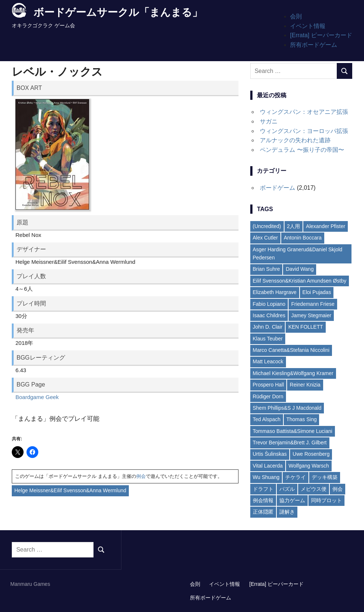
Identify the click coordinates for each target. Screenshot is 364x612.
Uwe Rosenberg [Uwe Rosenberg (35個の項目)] (311, 454)
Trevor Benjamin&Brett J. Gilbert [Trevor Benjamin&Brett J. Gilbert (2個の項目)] (290, 443)
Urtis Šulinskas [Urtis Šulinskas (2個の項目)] (270, 454)
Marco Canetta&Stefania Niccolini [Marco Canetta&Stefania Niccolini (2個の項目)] (291, 350)
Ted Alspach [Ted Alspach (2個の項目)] (267, 419)
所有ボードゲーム (314, 45)
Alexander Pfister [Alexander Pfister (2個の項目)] (326, 226)
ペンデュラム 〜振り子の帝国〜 (302, 150)
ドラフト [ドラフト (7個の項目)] (263, 489)
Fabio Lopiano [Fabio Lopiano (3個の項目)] (269, 304)
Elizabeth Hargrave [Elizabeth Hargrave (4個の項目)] (275, 292)
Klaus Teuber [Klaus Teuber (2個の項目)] (268, 339)
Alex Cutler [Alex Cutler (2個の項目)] (265, 238)
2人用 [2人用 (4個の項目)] (294, 226)
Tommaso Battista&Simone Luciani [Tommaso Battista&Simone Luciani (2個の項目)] (293, 431)
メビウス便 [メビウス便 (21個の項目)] (314, 489)
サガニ (269, 121)
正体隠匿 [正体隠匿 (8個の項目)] (263, 512)
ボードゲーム (278, 188)
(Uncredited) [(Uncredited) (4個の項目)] (267, 226)
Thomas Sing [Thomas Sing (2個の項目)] (301, 419)
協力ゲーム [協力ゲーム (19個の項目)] (292, 500)
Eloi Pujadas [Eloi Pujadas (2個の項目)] (317, 292)
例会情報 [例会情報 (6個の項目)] (263, 500)
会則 (296, 16)
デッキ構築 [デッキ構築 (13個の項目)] (325, 477)
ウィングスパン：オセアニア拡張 (304, 112)
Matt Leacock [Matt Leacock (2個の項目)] (268, 361)
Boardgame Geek (37, 397)
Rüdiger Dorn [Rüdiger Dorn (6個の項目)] (268, 396)
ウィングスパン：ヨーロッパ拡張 (304, 131)
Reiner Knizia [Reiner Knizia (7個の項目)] (305, 385)
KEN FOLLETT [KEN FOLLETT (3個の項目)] (305, 327)
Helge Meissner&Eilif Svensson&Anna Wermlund (70, 490)
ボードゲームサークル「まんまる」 (118, 12)
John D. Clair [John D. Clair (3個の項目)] (268, 327)
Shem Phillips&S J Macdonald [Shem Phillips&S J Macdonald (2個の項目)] (287, 408)
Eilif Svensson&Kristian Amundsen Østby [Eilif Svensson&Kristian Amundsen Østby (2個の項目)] (300, 281)
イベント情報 (308, 26)
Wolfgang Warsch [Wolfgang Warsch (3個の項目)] (309, 466)
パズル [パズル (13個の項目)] (287, 489)
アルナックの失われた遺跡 (295, 140)
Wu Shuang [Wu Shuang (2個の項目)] (266, 477)
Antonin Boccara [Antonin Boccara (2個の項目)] (303, 238)
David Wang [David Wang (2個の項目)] (300, 269)
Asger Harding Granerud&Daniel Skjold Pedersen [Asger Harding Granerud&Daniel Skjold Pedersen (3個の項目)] (298, 253)
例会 (141, 476)
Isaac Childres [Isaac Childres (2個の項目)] (269, 315)
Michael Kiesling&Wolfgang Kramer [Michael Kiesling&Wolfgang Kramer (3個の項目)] (293, 373)
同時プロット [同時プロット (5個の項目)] (326, 500)
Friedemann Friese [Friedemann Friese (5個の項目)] (313, 304)
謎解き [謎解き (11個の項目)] (287, 512)
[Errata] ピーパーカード (321, 35)
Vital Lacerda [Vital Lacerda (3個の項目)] (268, 466)
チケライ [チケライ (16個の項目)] (296, 477)
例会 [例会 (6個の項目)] (338, 489)
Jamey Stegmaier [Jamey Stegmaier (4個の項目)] (311, 315)
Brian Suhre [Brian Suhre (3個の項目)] (266, 269)
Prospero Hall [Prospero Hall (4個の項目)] (268, 385)
